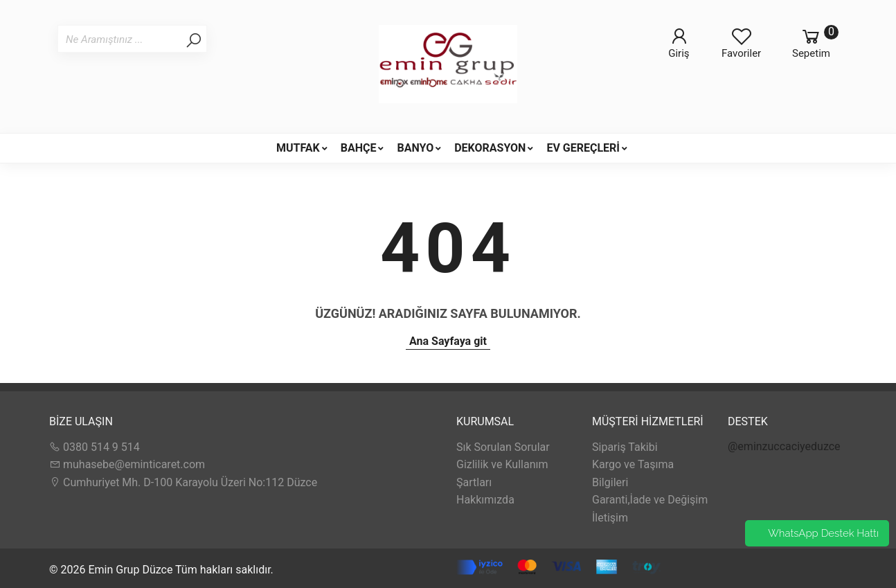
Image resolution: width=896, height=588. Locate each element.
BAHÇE (359, 148)
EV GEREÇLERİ (583, 148)
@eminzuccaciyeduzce (784, 446)
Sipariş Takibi (625, 447)
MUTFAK (298, 148)
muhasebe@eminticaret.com (127, 464)
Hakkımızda (485, 500)
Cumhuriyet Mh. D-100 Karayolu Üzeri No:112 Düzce (183, 482)
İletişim (610, 518)
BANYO (415, 148)
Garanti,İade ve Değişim (650, 500)
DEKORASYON (490, 148)
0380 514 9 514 (95, 447)
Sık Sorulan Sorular (503, 447)
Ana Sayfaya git (448, 341)
